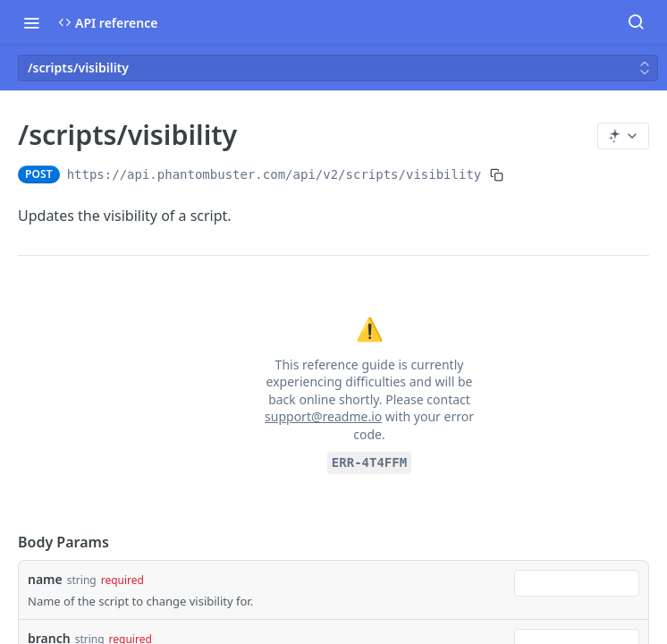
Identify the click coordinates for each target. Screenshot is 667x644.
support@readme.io (323, 416)
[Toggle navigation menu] (31, 22)
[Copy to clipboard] (497, 174)
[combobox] (577, 583)
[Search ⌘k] (636, 22)
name (45, 579)
